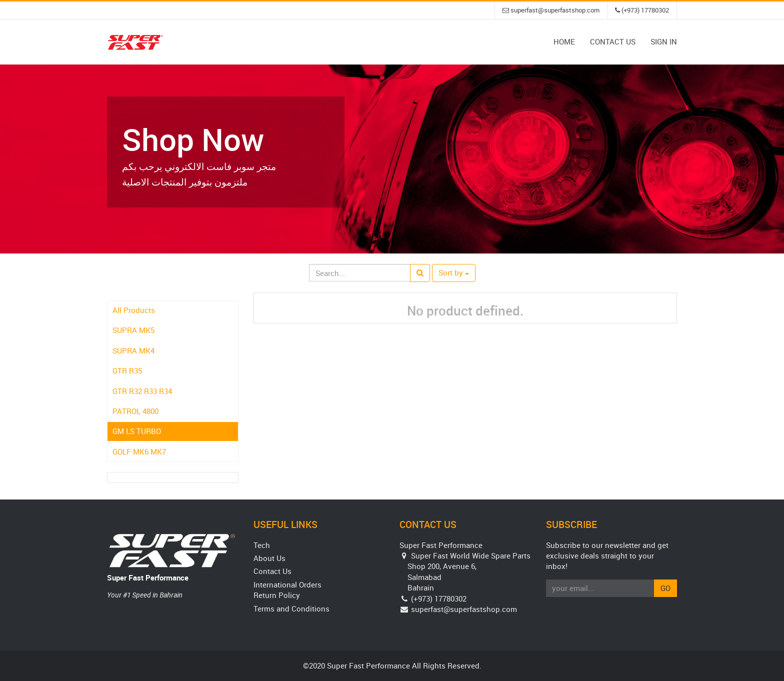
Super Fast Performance (148, 577)
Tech (262, 545)
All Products (134, 310)
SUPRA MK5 (133, 330)
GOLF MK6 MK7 (139, 451)
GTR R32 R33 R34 (142, 391)
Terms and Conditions (291, 608)
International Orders (287, 584)
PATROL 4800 (135, 411)
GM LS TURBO (137, 431)
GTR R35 (127, 370)
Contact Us (272, 571)
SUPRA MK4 (133, 350)
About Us (269, 558)
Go (665, 588)
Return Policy (277, 595)
